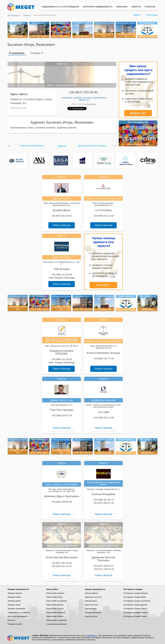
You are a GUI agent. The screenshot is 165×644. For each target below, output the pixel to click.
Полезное (150, 7)
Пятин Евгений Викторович (32, 146)
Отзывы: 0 (37, 53)
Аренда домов (91, 601)
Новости (136, 7)
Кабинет (137, 15)
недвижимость (91, 104)
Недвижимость (14, 15)
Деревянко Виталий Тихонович (92, 146)
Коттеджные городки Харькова (136, 612)
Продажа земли (14, 605)
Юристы (27, 15)
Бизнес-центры (91, 616)
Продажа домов (14, 601)
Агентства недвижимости (18, 616)
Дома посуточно (92, 605)
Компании (122, 7)
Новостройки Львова (55, 616)
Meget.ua (84, 100)
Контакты (11, 620)
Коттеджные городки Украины (136, 593)
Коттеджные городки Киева (135, 597)
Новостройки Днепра (55, 605)
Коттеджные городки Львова (135, 616)
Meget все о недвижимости (19, 638)
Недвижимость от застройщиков (60, 7)
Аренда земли (91, 609)
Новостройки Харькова (56, 612)
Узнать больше (61, 225)
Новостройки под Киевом (57, 601)
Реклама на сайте (15, 624)
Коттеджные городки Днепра (135, 605)
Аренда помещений (93, 612)
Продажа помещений (16, 609)
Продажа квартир (15, 593)
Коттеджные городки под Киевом (137, 601)
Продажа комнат (14, 597)
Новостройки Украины (55, 593)
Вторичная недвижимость (98, 7)
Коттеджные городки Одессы (135, 609)
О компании (17, 53)
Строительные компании (56, 624)
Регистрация (152, 15)
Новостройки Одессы (55, 609)
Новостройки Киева (54, 597)
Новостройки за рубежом (57, 620)
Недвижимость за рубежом (19, 612)
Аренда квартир (91, 593)
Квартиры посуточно (93, 597)
